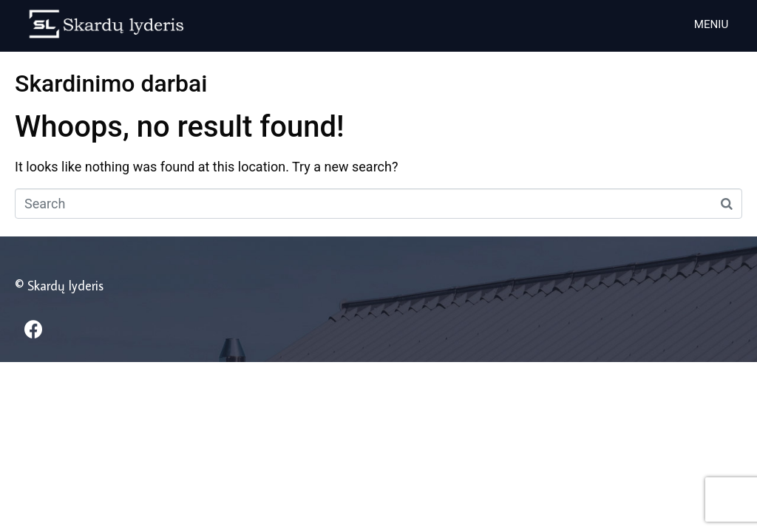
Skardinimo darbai (111, 83)
